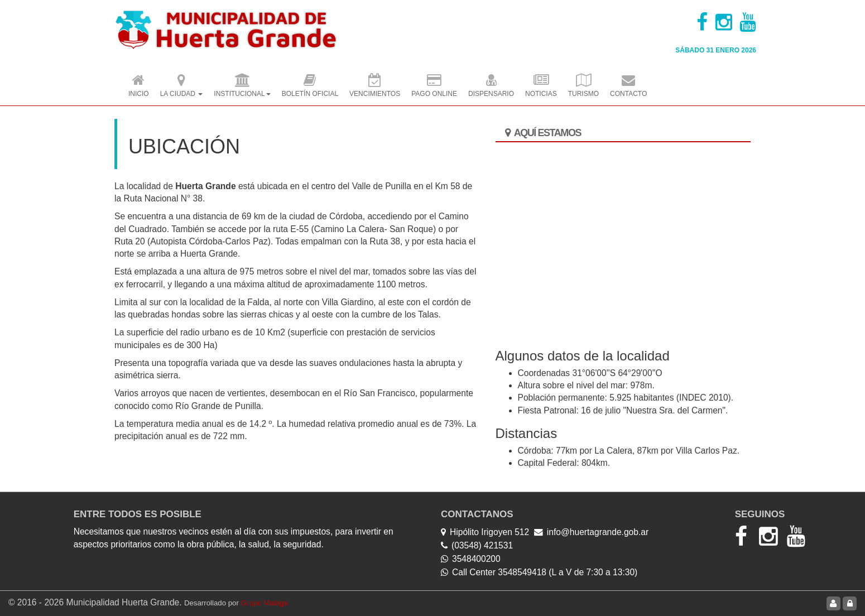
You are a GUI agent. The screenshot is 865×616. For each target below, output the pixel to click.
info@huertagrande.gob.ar (598, 532)
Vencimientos (375, 86)
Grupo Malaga (265, 603)
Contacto (628, 86)
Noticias (541, 86)
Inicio (139, 86)
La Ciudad (182, 86)
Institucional (242, 86)
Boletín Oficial (310, 86)
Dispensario (491, 86)
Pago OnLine (434, 86)
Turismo (583, 86)
